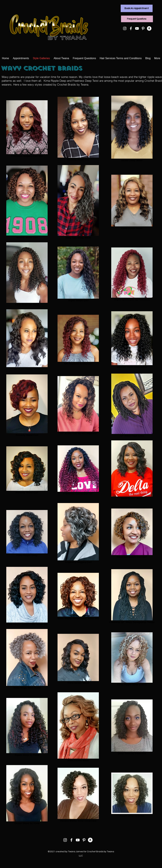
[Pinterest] (143, 28)
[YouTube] (137, 28)
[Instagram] (125, 28)
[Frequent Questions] (137, 19)
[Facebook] (131, 28)
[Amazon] (149, 28)
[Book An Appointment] (137, 8)
